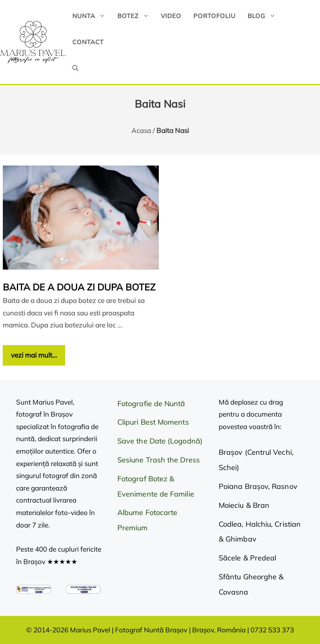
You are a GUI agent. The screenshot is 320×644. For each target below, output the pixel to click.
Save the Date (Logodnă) (160, 441)
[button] (75, 68)
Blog (265, 16)
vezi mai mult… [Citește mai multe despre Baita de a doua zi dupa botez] (34, 355)
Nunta (92, 16)
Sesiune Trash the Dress (159, 460)
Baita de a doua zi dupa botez (79, 287)
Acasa (141, 130)
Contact (88, 42)
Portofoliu (214, 16)
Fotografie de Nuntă (151, 404)
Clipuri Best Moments (153, 422)
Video (171, 16)
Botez (136, 16)
